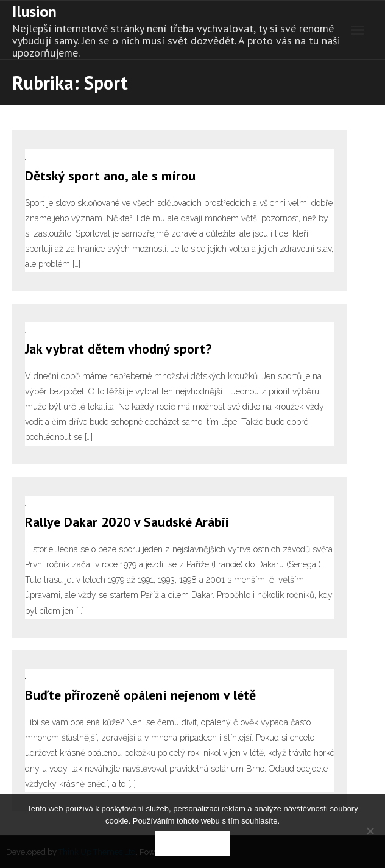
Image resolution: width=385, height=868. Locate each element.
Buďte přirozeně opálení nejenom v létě (140, 695)
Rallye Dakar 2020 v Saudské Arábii (127, 522)
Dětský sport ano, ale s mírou (110, 176)
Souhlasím (193, 843)
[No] (370, 831)
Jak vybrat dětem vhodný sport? (118, 349)
